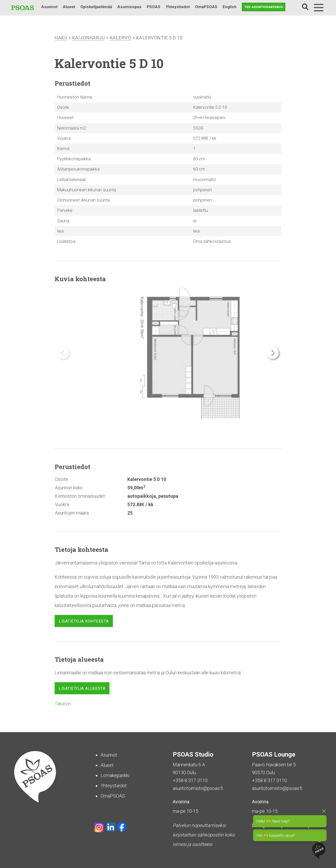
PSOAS (154, 7)
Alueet (69, 7)
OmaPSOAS (206, 7)
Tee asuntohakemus (264, 7)
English (230, 7)
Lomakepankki (115, 775)
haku (61, 38)
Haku (305, 7)
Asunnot (49, 7)
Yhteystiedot (178, 7)
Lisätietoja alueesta (82, 689)
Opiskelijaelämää (96, 7)
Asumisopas (129, 7)
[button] (273, 353)
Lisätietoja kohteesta (84, 621)
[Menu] (319, 8)
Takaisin (63, 704)
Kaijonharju (89, 38)
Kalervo (121, 38)
